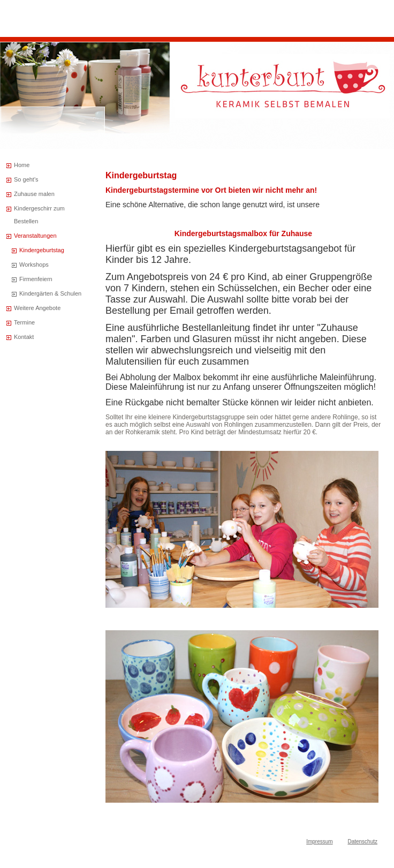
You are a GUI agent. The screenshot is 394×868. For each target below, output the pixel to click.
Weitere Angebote (37, 308)
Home (22, 165)
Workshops (34, 265)
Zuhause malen (34, 194)
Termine (24, 322)
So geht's (26, 179)
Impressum (319, 841)
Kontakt (24, 337)
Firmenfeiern (36, 279)
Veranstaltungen (35, 236)
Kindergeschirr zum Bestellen (39, 215)
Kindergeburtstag (42, 250)
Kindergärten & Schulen (50, 293)
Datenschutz (362, 841)
